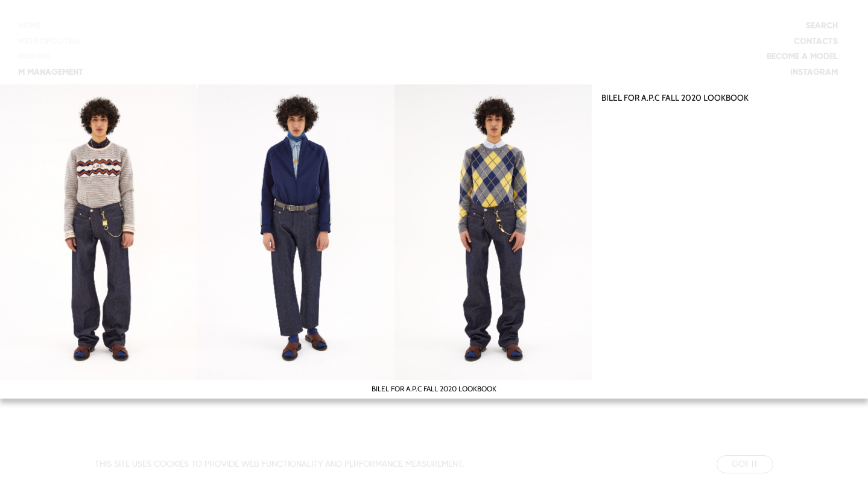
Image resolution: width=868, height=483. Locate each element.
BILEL (612, 98)
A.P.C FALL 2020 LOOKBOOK (695, 98)
